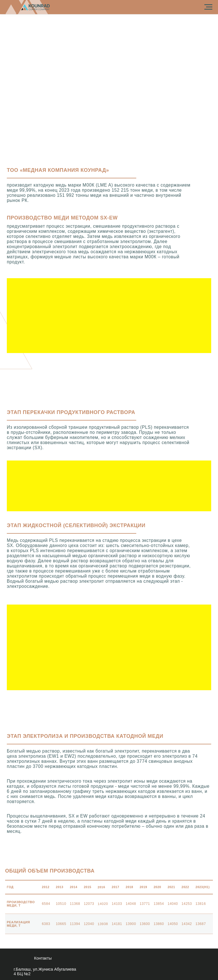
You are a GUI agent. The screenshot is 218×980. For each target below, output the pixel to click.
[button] (109, 316)
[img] (173, 964)
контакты (43, 958)
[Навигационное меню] (208, 7)
